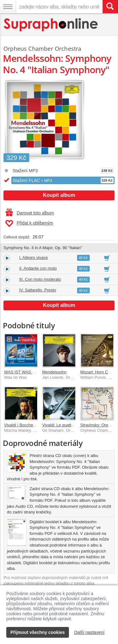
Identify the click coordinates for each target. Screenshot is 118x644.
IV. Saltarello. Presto (38, 290)
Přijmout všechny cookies (38, 632)
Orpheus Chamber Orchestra (42, 49)
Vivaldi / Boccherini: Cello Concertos (37, 425)
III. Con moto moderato (40, 279)
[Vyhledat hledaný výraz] (110, 7)
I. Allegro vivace (34, 258)
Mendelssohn (54, 372)
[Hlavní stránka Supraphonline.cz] (51, 25)
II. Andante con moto (38, 268)
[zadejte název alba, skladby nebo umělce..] (59, 7)
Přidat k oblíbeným (29, 224)
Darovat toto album (30, 213)
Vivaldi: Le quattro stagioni (66, 425)
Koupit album (59, 195)
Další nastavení (90, 632)
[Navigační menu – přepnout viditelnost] (8, 7)
